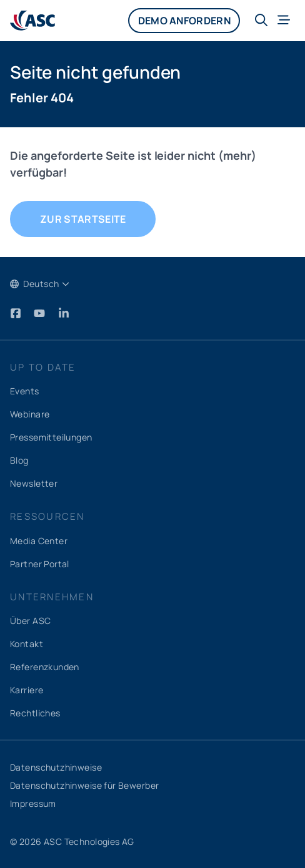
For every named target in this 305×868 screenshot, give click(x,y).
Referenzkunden (45, 667)
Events (25, 391)
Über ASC (30, 621)
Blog (19, 460)
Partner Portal (40, 564)
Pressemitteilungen (51, 437)
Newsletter (34, 483)
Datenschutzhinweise (56, 767)
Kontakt (27, 644)
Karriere (27, 690)
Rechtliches (35, 713)
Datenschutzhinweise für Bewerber (84, 785)
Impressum (33, 803)
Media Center (39, 541)
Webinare (30, 414)
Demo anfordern (184, 21)
